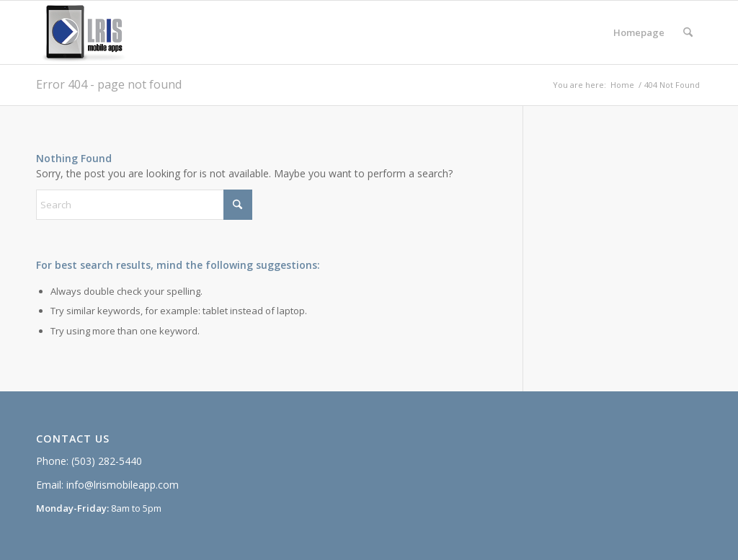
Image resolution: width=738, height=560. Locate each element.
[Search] (688, 32)
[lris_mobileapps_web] (89, 32)
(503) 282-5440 (107, 461)
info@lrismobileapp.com (123, 485)
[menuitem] (639, 32)
